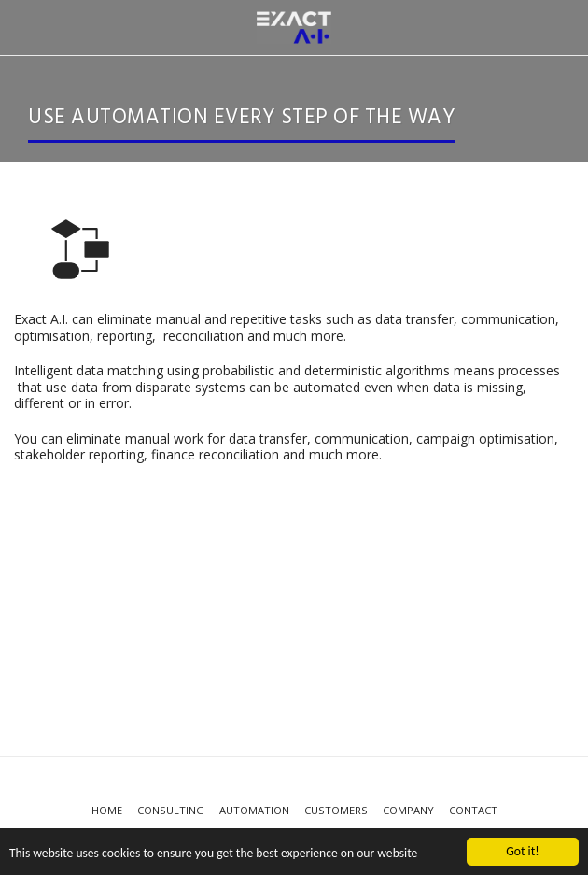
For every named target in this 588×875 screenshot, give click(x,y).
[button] (21, 27)
